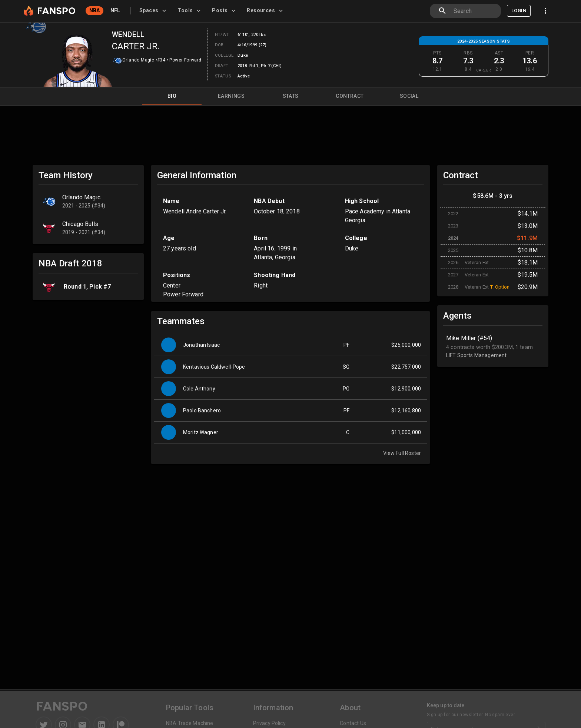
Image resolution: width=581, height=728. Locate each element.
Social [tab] (409, 96)
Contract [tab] (350, 96)
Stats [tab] (290, 96)
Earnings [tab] (231, 96)
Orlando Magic (138, 60)
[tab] (154, 11)
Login (519, 11)
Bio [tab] (172, 96)
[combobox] (474, 11)
